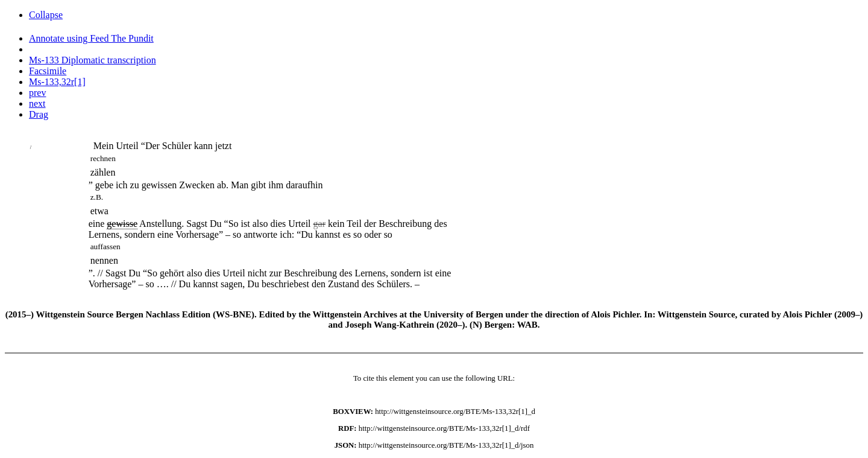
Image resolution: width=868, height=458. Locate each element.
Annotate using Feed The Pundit (91, 38)
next (37, 103)
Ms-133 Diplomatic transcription (93, 60)
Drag (39, 114)
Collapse (46, 15)
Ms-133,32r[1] (57, 82)
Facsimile (48, 71)
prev (37, 93)
